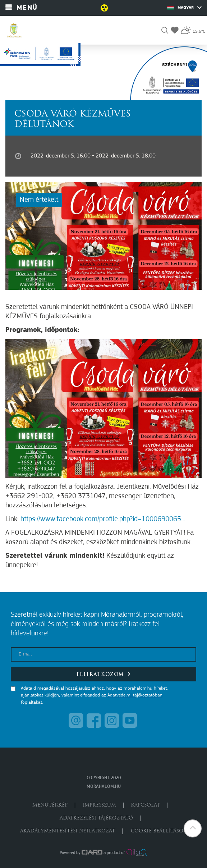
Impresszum (99, 805)
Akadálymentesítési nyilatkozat (68, 831)
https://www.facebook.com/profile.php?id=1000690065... (103, 519)
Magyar (184, 8)
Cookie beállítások (159, 831)
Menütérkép (50, 805)
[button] (165, 31)
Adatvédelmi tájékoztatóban (135, 695)
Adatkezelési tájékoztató (96, 818)
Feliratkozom (104, 674)
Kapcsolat (145, 805)
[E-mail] (103, 654)
